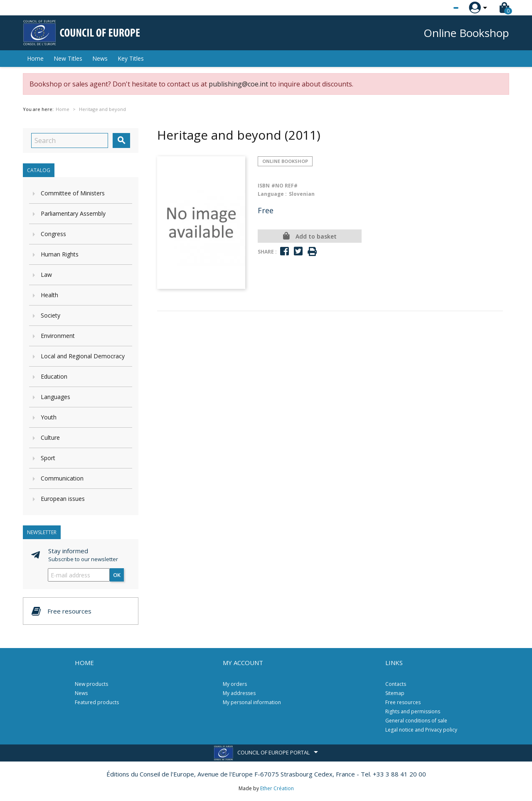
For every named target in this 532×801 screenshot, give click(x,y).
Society (50, 315)
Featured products (97, 702)
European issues (63, 499)
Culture (50, 437)
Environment (58, 336)
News (100, 58)
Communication (62, 478)
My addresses (239, 693)
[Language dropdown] (440, 8)
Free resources (403, 702)
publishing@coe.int (238, 84)
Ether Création (277, 788)
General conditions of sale (416, 721)
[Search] (70, 140)
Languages (55, 397)
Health (49, 295)
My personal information (252, 702)
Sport (48, 458)
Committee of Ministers (73, 193)
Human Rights (60, 254)
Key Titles (131, 58)
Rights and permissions (413, 711)
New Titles (68, 58)
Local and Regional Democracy (83, 356)
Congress (53, 234)
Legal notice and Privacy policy (421, 730)
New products (91, 684)
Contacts (396, 684)
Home (35, 58)
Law (46, 275)
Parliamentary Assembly (73, 213)
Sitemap (395, 693)
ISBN (264, 186)
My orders (235, 684)
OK (117, 575)
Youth (49, 417)
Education (54, 376)
